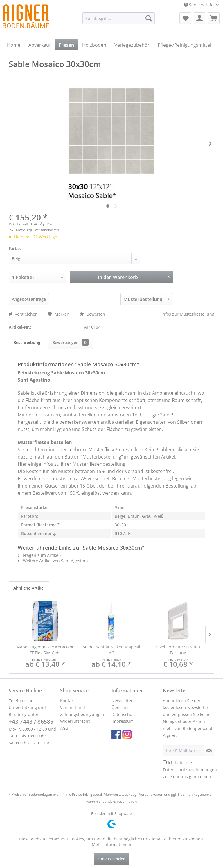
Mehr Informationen (111, 844)
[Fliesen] (66, 45)
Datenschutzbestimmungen (190, 770)
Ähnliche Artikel (29, 588)
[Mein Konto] (199, 18)
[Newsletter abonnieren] (209, 751)
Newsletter (122, 701)
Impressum (123, 721)
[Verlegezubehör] (132, 45)
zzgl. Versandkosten (43, 230)
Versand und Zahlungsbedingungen (82, 711)
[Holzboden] (94, 45)
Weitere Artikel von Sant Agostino (53, 561)
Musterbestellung (146, 299)
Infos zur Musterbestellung (188, 314)
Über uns (121, 707)
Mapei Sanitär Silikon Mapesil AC (111, 650)
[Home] (14, 45)
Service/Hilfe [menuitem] (199, 5)
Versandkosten (151, 794)
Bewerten (92, 314)
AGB (64, 728)
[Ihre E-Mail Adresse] (184, 751)
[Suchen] (149, 18)
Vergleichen (23, 314)
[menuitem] (119, 18)
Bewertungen (70, 342)
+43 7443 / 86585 (31, 722)
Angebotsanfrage (29, 299)
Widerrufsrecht (75, 721)
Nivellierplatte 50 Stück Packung (178, 650)
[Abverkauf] (39, 45)
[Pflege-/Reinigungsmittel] (184, 45)
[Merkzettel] (185, 18)
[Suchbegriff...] (119, 18)
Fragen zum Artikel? (39, 555)
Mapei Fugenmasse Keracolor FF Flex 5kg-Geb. (45, 650)
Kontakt (68, 701)
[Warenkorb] (214, 18)
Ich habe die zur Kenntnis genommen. (190, 770)
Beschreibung (27, 342)
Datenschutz (124, 714)
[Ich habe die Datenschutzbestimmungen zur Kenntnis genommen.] (165, 762)
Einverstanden (111, 859)
